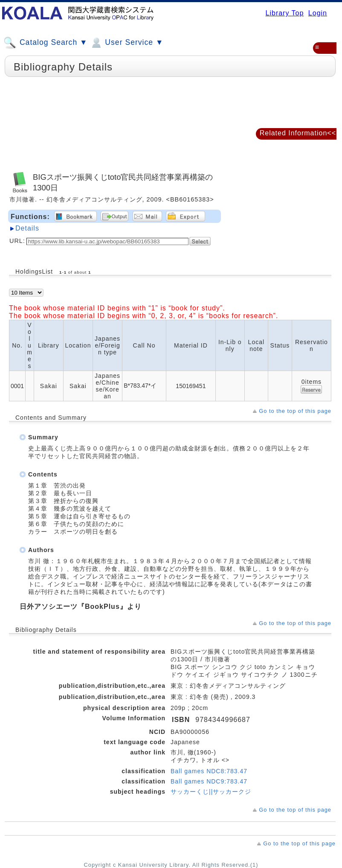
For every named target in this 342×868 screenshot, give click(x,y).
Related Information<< (298, 133)
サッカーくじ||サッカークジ (211, 792)
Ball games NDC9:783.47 (209, 781)
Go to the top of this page (295, 411)
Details (27, 228)
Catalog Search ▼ (45, 43)
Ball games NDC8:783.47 (209, 771)
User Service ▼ (126, 43)
